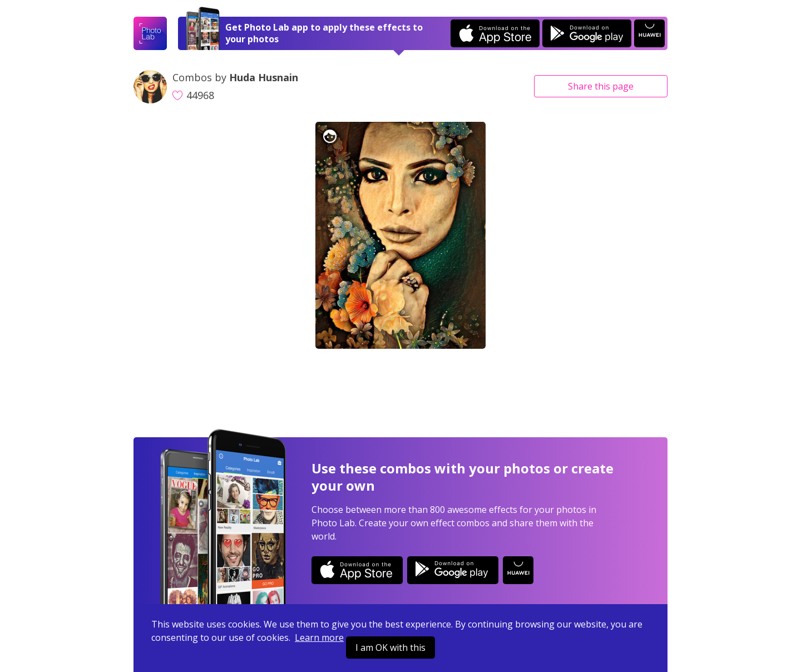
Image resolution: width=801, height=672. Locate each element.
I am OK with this (390, 648)
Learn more (319, 638)
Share (601, 86)
